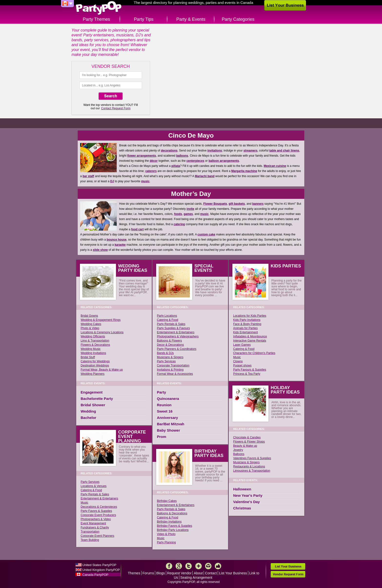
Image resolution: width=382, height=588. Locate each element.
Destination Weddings (95, 365)
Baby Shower (168, 430)
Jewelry (238, 450)
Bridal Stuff (88, 357)
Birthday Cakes (167, 501)
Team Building (90, 540)
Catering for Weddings (95, 361)
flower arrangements (142, 156)
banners (258, 204)
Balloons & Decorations (172, 513)
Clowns (238, 361)
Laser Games (242, 345)
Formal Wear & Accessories (175, 374)
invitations (215, 151)
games (188, 214)
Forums (148, 573)
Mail (208, 566)
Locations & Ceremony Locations (102, 332)
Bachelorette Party (97, 399)
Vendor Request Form (288, 574)
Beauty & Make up (245, 446)
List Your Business (233, 573)
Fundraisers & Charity (95, 527)
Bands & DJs (165, 353)
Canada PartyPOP (95, 575)
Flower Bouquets (215, 204)
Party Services (90, 482)
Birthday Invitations (169, 522)
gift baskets (237, 204)
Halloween (242, 489)
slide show (100, 250)
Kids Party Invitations (247, 320)
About (198, 573)
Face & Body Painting (247, 324)
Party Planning (166, 542)
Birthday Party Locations (173, 530)
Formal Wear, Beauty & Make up (102, 370)
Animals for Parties (245, 328)
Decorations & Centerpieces (99, 507)
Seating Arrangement (196, 578)
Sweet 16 (165, 411)
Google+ (179, 566)
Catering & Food (91, 490)
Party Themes (96, 19)
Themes (134, 573)
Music (84, 503)
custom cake (206, 234)
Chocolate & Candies (247, 437)
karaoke (120, 245)
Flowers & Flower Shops (249, 442)
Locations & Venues (94, 486)
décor (154, 161)
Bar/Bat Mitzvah (171, 424)
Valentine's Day (246, 502)
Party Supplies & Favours (173, 328)
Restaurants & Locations (249, 466)
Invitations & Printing (170, 370)
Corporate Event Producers (98, 515)
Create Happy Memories (191, 76)
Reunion (164, 405)
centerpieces (195, 161)
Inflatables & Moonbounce (250, 336)
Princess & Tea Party (247, 374)
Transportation (90, 532)
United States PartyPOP (99, 565)
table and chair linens (284, 151)
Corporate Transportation (173, 365)
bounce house (117, 240)
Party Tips (144, 19)
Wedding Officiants (93, 336)
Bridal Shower (93, 405)
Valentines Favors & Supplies (252, 458)
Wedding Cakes (91, 324)
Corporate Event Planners (97, 536)
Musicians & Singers (170, 357)
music (145, 181)
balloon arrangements (224, 161)
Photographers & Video (96, 519)
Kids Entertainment (245, 332)
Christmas (242, 508)
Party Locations (167, 316)
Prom (162, 437)
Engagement (92, 392)
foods (178, 214)
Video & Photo (166, 534)
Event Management (93, 523)
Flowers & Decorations (95, 345)
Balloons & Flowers (169, 341)
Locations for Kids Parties (250, 316)
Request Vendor (179, 573)
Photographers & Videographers (178, 336)
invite (190, 209)
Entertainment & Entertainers (99, 498)
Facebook (169, 566)
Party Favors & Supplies (96, 511)
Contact (211, 573)
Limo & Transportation (95, 341)
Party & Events (191, 19)
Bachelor (88, 418)
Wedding (88, 411)
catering (179, 224)
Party (162, 392)
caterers (151, 171)
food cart (137, 229)
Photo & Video (90, 328)
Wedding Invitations (93, 353)
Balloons (239, 454)
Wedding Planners (93, 374)
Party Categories (238, 19)
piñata (176, 166)
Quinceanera (168, 399)
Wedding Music (91, 349)
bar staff (88, 176)
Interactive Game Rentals (250, 341)
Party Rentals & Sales (95, 494)
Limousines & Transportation (252, 471)
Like (218, 566)
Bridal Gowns (89, 316)
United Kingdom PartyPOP (101, 570)
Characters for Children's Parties (254, 353)
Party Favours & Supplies (250, 370)
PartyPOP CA (99, 8)
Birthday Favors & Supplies (175, 526)
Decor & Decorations (170, 345)
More (199, 566)
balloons (182, 156)
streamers (250, 151)
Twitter (189, 566)
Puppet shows (242, 365)
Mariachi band (205, 176)
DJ (112, 181)
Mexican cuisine (275, 166)
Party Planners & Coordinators (177, 349)
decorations (169, 151)
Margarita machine (244, 171)
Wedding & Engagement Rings (101, 320)
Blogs (161, 573)
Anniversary (167, 418)
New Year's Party (248, 495)
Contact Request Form (116, 108)
